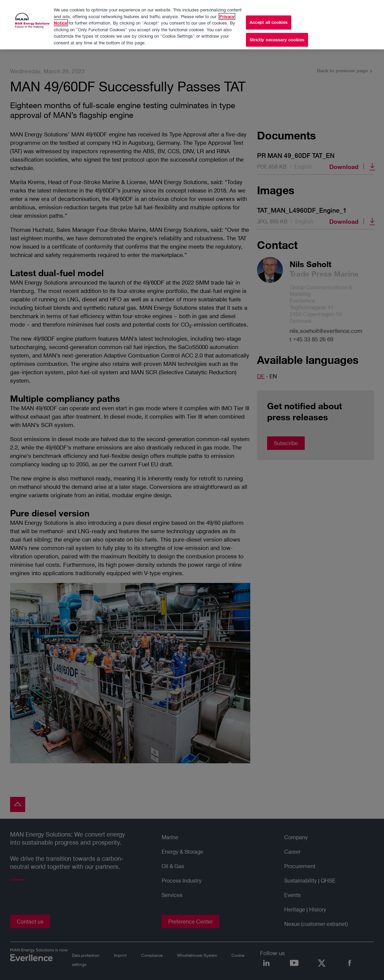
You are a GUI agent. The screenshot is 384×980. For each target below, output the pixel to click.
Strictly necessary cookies (277, 38)
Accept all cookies (269, 20)
